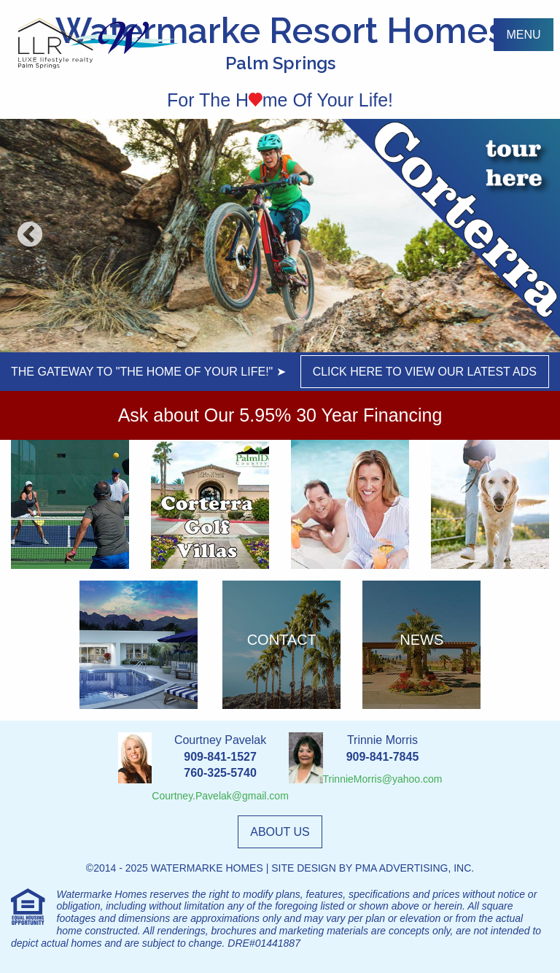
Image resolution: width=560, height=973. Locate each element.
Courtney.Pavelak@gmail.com (220, 796)
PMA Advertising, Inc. (415, 868)
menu (523, 35)
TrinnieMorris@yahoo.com (383, 779)
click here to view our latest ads (425, 372)
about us (280, 832)
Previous (30, 236)
